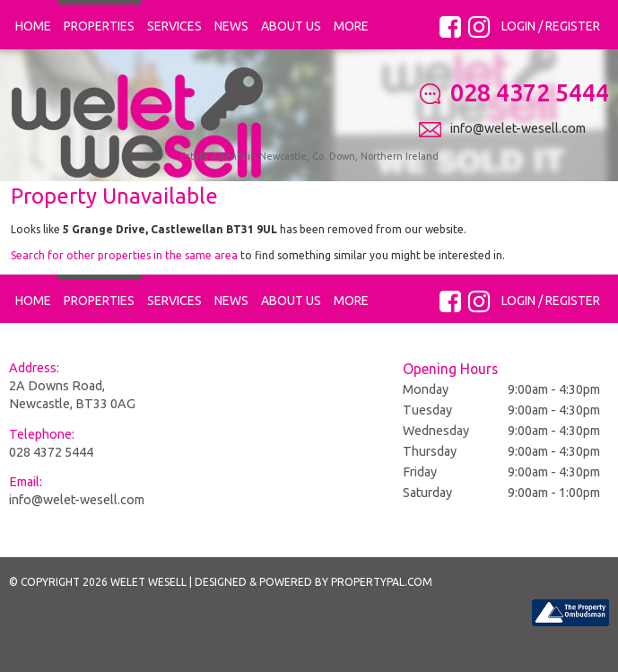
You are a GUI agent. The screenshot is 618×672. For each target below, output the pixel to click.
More (351, 26)
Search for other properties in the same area (124, 291)
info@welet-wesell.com (77, 536)
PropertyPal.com (382, 619)
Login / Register (551, 26)
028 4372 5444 (51, 488)
